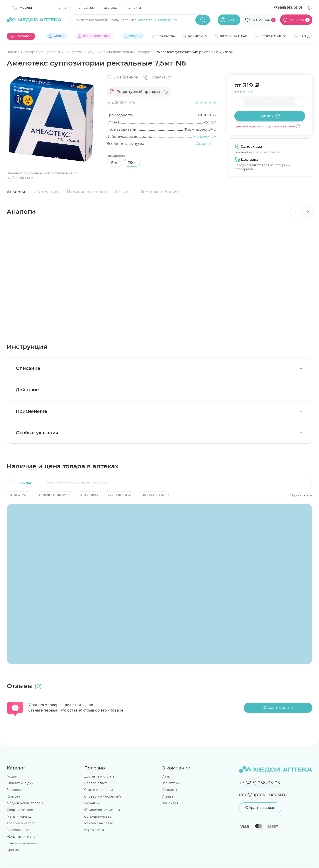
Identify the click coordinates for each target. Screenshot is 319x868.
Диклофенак (168, 20)
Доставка (111, 8)
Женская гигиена (21, 837)
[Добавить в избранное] (122, 77)
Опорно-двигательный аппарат (125, 52)
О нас (166, 776)
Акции (12, 776)
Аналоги (16, 192)
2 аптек (275, 152)
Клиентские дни (20, 783)
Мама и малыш (19, 817)
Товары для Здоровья (43, 52)
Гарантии (92, 803)
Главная (13, 52)
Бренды (13, 850)
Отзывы (123, 192)
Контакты (134, 8)
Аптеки (65, 8)
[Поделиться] (157, 77)
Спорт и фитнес (20, 810)
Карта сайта (94, 830)
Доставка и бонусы (160, 192)
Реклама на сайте (99, 823)
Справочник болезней (103, 796)
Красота (13, 796)
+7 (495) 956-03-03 (288, 8)
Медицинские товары (25, 803)
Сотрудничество (98, 817)
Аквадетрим (147, 20)
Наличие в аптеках (87, 192)
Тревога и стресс (21, 823)
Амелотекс (206, 144)
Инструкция (46, 192)
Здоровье (15, 790)
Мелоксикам (205, 137)
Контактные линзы (22, 843)
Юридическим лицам (102, 810)
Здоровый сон (18, 830)
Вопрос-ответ (95, 783)
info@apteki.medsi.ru (263, 794)
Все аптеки (171, 783)
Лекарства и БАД (80, 52)
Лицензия (87, 8)
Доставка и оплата (99, 776)
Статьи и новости (99, 790)
